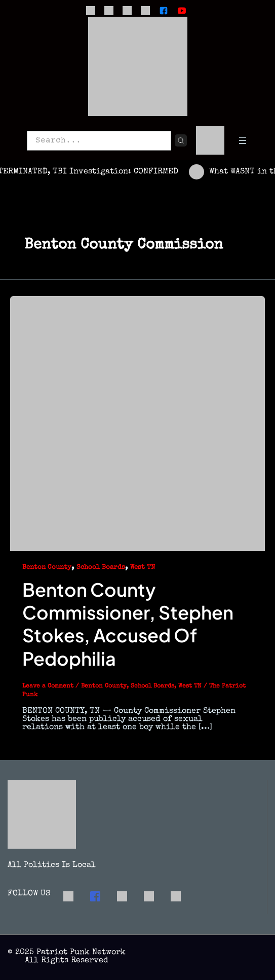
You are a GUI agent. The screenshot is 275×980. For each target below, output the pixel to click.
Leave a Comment (48, 686)
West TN (143, 568)
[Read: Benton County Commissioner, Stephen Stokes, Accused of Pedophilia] (137, 423)
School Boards (101, 568)
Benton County (47, 568)
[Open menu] (243, 140)
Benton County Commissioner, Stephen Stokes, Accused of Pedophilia (128, 624)
